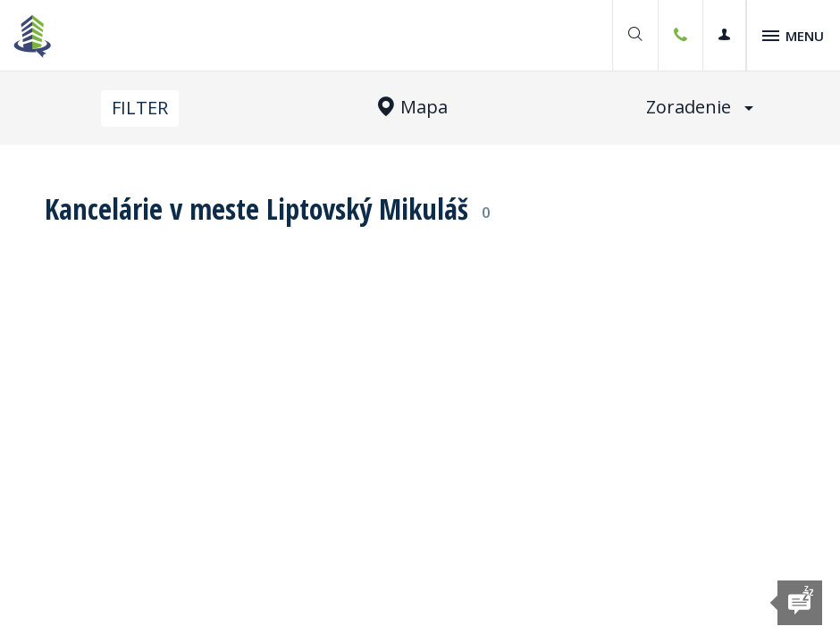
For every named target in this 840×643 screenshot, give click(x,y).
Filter (140, 108)
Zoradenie (700, 107)
